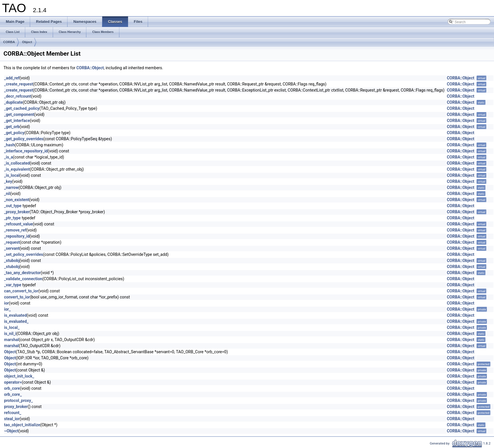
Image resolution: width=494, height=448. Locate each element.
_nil (7, 194)
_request (12, 242)
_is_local (12, 175)
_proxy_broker (17, 212)
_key (8, 181)
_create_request (19, 84)
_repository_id (17, 236)
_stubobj (12, 261)
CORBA (9, 42)
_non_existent (17, 200)
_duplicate (13, 102)
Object (27, 42)
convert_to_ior (17, 297)
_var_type (13, 285)
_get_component (19, 114)
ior (7, 303)
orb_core (12, 388)
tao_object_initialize (22, 425)
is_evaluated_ (16, 321)
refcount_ (13, 413)
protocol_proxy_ (18, 400)
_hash (9, 145)
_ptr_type (12, 218)
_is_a (9, 157)
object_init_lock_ (19, 376)
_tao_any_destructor (22, 273)
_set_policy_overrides (24, 254)
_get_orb (12, 127)
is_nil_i (10, 334)
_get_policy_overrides (24, 139)
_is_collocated (17, 163)
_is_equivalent (17, 169)
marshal (11, 340)
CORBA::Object (90, 68)
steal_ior (12, 419)
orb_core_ (13, 394)
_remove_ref (15, 230)
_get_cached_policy (22, 108)
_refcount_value (18, 224)
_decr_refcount (18, 96)
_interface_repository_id (26, 151)
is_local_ (12, 327)
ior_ (7, 309)
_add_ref (12, 78)
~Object (11, 431)
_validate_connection (23, 279)
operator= (13, 382)
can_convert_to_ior (21, 291)
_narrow (11, 187)
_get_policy (14, 133)
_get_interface (17, 121)
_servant (12, 248)
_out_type (13, 206)
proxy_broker (16, 407)
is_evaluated (15, 315)
